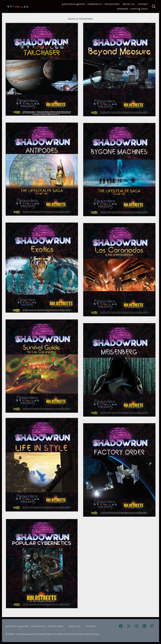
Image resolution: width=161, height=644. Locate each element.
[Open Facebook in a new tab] (121, 626)
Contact (143, 4)
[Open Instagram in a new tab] (137, 626)
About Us (129, 4)
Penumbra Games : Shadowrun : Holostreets (91, 4)
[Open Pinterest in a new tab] (152, 626)
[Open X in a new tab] (129, 626)
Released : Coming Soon (132, 9)
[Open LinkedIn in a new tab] (144, 626)
